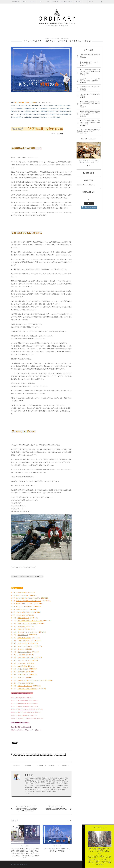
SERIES (56, 38)
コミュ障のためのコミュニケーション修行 (30, 621)
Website (28, 794)
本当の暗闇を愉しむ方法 (24, 704)
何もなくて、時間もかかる (24, 607)
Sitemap (78, 2)
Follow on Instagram (89, 207)
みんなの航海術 (26, 727)
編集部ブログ (33, 33)
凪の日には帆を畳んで (24, 638)
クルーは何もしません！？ (24, 612)
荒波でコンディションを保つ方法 (27, 709)
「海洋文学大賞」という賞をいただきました (53, 269)
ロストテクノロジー (23, 660)
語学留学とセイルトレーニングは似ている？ (31, 680)
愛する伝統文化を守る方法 (25, 706)
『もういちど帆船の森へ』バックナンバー (39, 754)
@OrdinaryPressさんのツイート (86, 185)
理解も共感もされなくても (26, 658)
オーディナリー (60, 754)
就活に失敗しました (23, 618)
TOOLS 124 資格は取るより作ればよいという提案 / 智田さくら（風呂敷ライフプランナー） (90, 113)
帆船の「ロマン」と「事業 (24, 604)
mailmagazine (66, 2)
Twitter (55, 2)
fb (48, 2)
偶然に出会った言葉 (22, 595)
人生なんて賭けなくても (25, 641)
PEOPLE (43, 33)
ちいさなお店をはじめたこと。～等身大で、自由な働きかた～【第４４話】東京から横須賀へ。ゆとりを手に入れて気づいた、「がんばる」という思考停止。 (25, 853)
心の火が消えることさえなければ (27, 689)
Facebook (28, 765)
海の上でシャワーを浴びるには (26, 712)
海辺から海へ (22, 626)
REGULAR (61, 33)
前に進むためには (23, 675)
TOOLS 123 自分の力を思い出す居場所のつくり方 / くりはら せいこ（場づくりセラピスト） (90, 122)
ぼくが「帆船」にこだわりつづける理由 (28, 598)
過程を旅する (22, 672)
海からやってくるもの (24, 652)
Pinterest (52, 765)
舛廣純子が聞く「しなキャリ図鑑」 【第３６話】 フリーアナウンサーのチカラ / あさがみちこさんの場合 (56, 808)
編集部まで (40, 576)
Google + (65, 765)
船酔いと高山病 (22, 629)
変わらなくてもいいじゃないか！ (28, 632)
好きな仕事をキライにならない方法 (27, 718)
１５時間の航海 (22, 666)
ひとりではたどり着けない (25, 646)
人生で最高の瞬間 (22, 592)
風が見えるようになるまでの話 (27, 624)
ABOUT (25, 2)
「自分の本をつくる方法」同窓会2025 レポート (89, 161)
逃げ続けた (21, 649)
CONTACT (41, 2)
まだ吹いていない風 (23, 643)
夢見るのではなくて (22, 609)
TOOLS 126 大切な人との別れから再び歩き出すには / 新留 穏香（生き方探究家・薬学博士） (90, 71)
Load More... (89, 204)
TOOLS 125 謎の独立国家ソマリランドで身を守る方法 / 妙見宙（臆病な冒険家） (90, 104)
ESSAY (52, 33)
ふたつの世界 (22, 655)
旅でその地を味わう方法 (24, 701)
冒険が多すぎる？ (23, 635)
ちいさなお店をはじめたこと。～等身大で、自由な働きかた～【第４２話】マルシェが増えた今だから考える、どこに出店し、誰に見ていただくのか (26, 809)
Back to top (94, 864)
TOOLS (83, 33)
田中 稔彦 (49, 39)
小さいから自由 (21, 615)
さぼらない (21, 677)
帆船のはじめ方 (21, 698)
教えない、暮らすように (25, 686)
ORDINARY (16, 2)
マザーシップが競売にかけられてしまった (29, 601)
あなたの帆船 (22, 663)
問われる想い (22, 683)
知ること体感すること (24, 715)
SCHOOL (33, 2)
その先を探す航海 (23, 669)
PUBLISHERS (73, 33)
